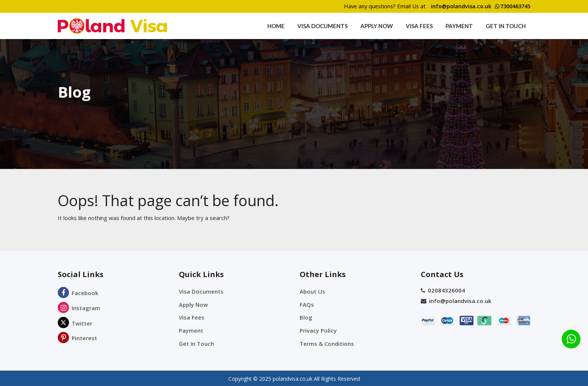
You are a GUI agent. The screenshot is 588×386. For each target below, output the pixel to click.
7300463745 (511, 6)
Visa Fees (419, 26)
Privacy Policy (318, 330)
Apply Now (377, 26)
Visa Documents (322, 26)
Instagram (79, 308)
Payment (459, 26)
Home (276, 26)
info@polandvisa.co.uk (456, 6)
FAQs (307, 304)
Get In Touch (506, 26)
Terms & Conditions (327, 342)
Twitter (75, 323)
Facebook (78, 293)
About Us (312, 291)
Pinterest (77, 338)
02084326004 (443, 290)
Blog (306, 317)
